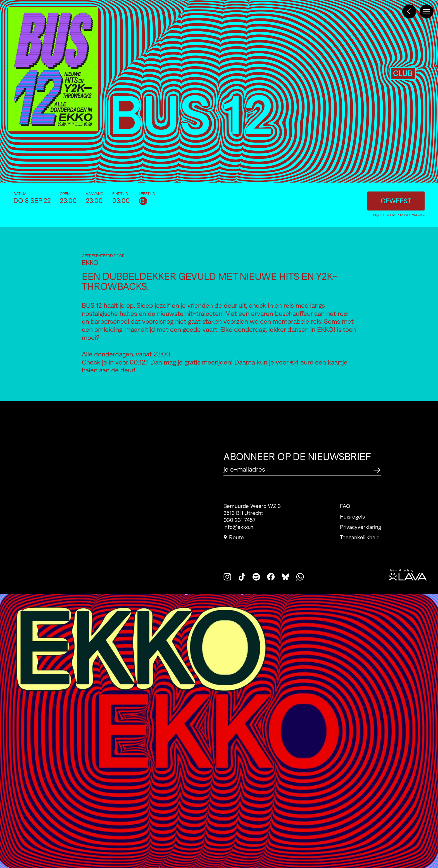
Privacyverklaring (360, 537)
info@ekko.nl (239, 530)
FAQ (345, 516)
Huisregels (352, 526)
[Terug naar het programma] (409, 11)
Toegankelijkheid (360, 547)
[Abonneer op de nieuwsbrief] (377, 469)
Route (234, 540)
